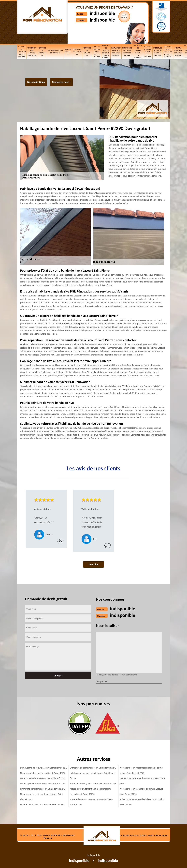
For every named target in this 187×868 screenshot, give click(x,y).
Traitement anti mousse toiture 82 (32, 52)
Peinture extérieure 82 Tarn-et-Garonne (178, 52)
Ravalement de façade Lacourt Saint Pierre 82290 (93, 784)
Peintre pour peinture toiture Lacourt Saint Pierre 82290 (142, 781)
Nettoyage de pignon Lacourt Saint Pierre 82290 (43, 778)
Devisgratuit (124, 16)
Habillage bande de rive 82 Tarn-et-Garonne (97, 52)
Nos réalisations (36, 82)
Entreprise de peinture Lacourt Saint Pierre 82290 (93, 768)
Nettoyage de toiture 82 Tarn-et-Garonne (22, 52)
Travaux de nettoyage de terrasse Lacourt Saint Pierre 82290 (92, 802)
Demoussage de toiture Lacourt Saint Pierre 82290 (44, 768)
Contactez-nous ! (61, 82)
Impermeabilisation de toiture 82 (55, 52)
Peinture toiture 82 (68, 52)
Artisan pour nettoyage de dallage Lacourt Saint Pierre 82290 (142, 802)
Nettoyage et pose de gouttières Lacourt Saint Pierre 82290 (42, 797)
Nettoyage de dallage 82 (87, 52)
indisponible (102, 13)
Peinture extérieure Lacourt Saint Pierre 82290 (42, 805)
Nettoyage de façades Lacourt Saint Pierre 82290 (43, 773)
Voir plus (93, 564)
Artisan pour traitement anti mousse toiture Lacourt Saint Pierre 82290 (90, 791)
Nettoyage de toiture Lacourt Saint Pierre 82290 (43, 784)
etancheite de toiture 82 (77, 52)
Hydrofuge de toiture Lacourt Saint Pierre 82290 (43, 789)
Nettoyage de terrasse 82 (42, 52)
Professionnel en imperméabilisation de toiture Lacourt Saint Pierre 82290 (141, 770)
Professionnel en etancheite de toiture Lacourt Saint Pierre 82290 (141, 791)
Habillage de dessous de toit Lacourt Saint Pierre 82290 (92, 776)
